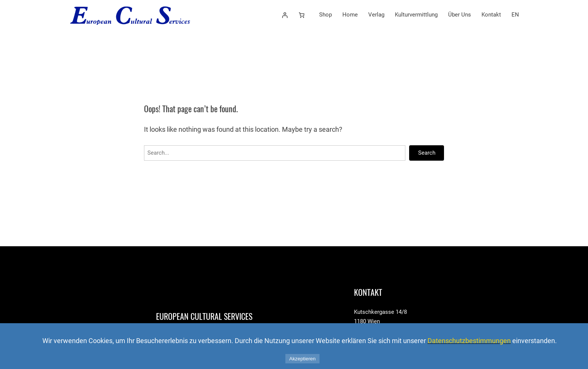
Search (427, 153)
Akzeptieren (302, 359)
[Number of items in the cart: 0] (302, 15)
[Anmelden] (285, 15)
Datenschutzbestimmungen (469, 341)
